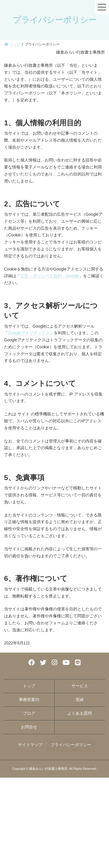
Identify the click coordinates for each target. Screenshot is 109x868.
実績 (80, 700)
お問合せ (29, 727)
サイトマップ (30, 745)
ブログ (29, 713)
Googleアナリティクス (29, 333)
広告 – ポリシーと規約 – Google (50, 276)
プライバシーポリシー (71, 745)
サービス (80, 686)
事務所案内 (29, 700)
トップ (29, 686)
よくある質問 (80, 713)
